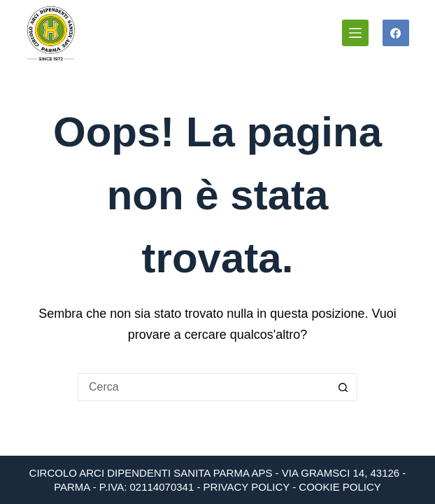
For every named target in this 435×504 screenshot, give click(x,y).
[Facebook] (396, 33)
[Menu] (355, 33)
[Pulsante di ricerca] (343, 387)
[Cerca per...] (204, 387)
